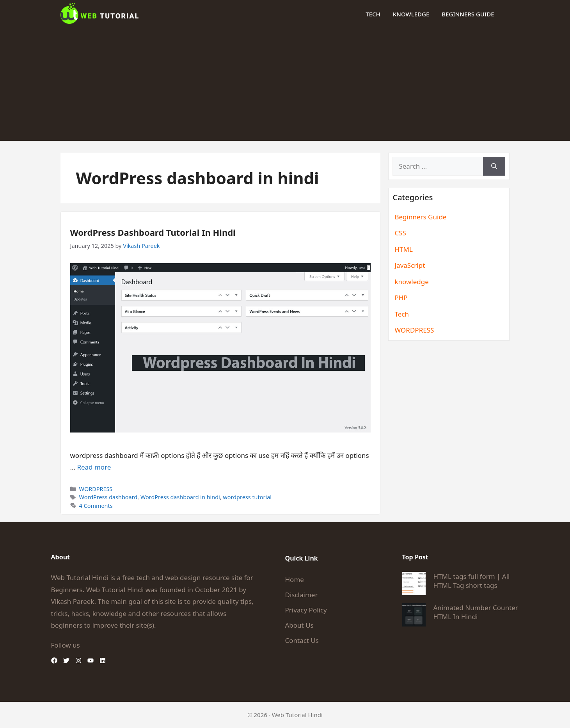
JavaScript (410, 265)
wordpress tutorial (247, 497)
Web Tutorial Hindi (297, 715)
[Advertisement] (285, 86)
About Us (299, 625)
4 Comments (96, 506)
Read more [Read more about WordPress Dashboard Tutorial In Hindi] (94, 467)
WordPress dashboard (108, 497)
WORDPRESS (96, 489)
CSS (400, 233)
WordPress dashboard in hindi (180, 497)
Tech (373, 14)
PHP (401, 298)
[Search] (494, 166)
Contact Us (302, 640)
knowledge (411, 14)
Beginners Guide (468, 14)
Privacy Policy (306, 610)
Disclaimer (302, 595)
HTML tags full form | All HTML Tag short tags (472, 581)
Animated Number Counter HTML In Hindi (476, 612)
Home (295, 579)
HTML (403, 249)
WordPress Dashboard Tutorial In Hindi (153, 232)
